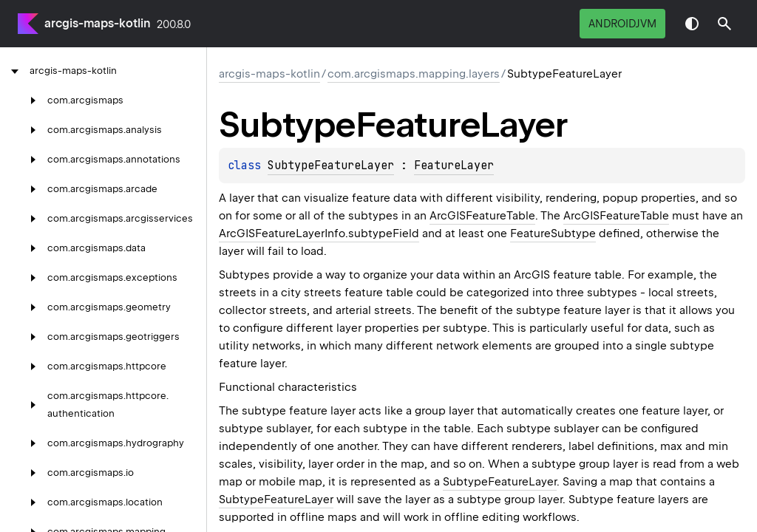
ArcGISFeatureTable (482, 216)
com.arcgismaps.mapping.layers (414, 74)
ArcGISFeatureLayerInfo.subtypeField (319, 233)
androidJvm (622, 24)
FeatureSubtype (553, 233)
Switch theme (692, 24)
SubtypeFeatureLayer (331, 166)
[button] (724, 24)
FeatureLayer (454, 166)
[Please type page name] (724, 24)
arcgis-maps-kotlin (98, 23)
